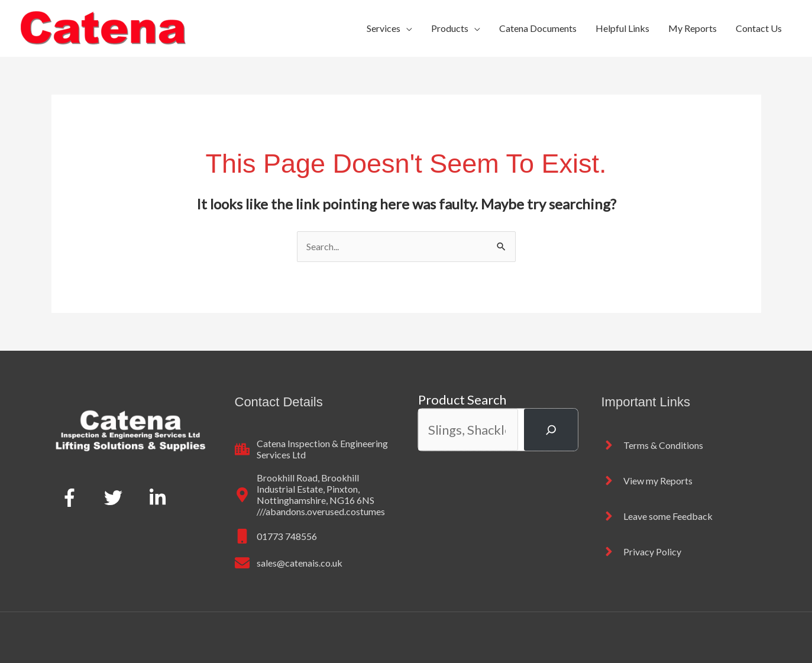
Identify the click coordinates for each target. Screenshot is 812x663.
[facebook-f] (72, 497)
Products (450, 28)
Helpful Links (622, 28)
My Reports (693, 28)
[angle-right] (652, 445)
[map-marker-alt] (315, 494)
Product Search (462, 400)
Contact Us (759, 28)
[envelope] (289, 563)
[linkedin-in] (160, 497)
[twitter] (116, 497)
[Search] (551, 430)
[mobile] (276, 536)
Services (384, 28)
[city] (315, 449)
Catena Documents (538, 28)
